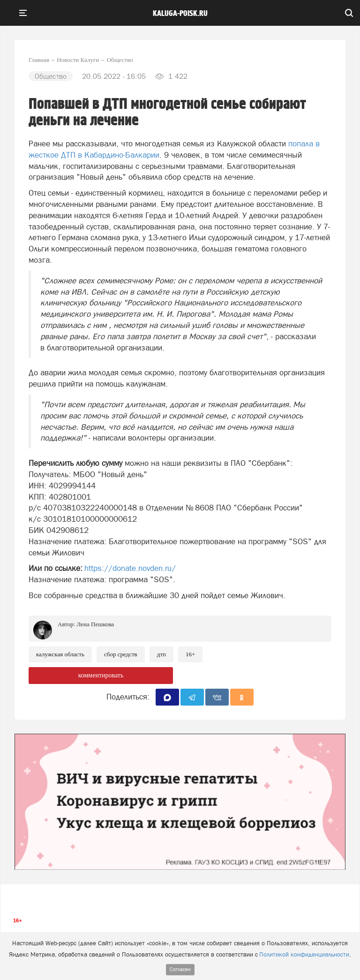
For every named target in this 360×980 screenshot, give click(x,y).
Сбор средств (121, 654)
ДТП (161, 654)
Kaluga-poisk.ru (180, 14)
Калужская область (60, 654)
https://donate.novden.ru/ (130, 568)
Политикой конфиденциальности (304, 954)
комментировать (101, 675)
